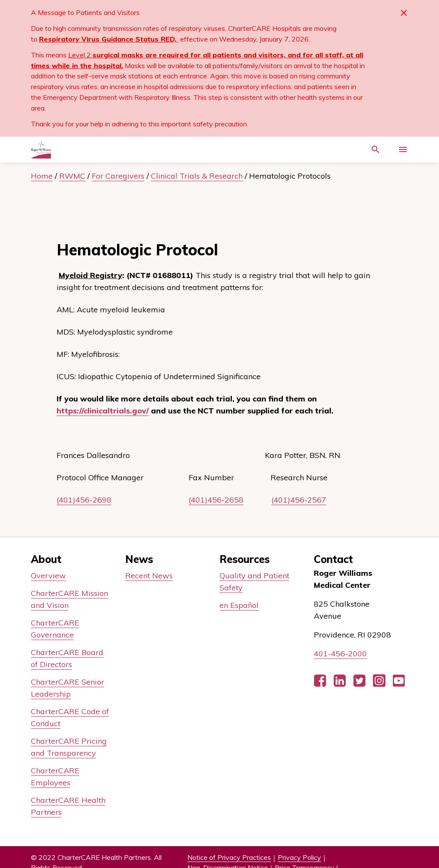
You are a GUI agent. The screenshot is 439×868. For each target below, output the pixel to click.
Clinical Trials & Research (197, 176)
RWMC (72, 176)
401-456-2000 (340, 654)
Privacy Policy (299, 857)
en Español (239, 605)
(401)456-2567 (299, 500)
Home (42, 176)
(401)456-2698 (84, 500)
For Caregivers (118, 176)
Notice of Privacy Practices (229, 857)
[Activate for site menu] (403, 150)
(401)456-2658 (216, 500)
